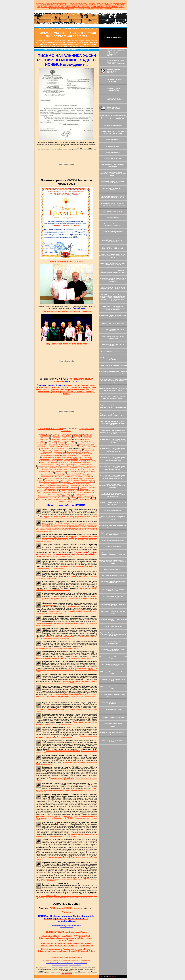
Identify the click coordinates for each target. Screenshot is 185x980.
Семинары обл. (45, 459)
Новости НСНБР (66, 434)
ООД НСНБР (92, 447)
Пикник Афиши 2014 (46, 454)
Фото (40, 492)
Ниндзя (51, 473)
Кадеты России (60, 464)
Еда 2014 (57, 454)
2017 (115, 5)
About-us (50, 434)
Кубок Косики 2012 (45, 469)
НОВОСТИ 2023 (88, 436)
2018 (100, 5)
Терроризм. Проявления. (51, 484)
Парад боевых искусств (74, 475)
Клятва (69, 473)
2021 (56, 5)
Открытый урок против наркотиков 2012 (53, 475)
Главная (43, 434)
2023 (114, 3)
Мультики (40, 480)
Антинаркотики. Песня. (67, 484)
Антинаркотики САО (76, 462)
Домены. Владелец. (62, 471)
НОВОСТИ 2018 (88, 439)
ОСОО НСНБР (53, 445)
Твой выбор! (56, 528)
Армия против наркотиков (85, 454)
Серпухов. (73, 498)
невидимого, (78, 610)
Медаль (81, 445)
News (97, 3)
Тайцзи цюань (84, 489)
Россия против (56, 487)
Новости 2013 (81, 443)
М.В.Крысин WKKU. (46, 450)
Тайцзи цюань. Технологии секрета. (48, 491)
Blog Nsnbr (74, 445)
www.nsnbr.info (77, 957)
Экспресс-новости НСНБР (69, 518)
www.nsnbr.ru (112, 976)
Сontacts (57, 434)
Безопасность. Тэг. (89, 492)
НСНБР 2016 (88, 441)
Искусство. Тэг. (79, 494)
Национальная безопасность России (83, 482)
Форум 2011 (59, 480)
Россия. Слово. (86, 455)
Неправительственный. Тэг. (52, 492)
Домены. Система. (88, 471)
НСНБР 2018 (107, 5)
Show (88, 499)
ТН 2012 (80, 496)
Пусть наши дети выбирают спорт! (86, 526)
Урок (84, 9)
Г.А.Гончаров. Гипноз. (76, 450)
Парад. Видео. (58, 477)
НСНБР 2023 (121, 3)
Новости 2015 (51, 443)
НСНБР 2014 (61, 443)
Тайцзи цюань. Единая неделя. (86, 491)
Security (82, 499)
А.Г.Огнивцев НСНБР (45, 448)
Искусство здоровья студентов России (49, 498)
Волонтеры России (72, 464)
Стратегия (71, 491)
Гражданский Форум (57, 459)
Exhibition (65, 498)
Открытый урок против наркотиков (49, 482)
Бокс (52, 471)
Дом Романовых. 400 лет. (64, 466)
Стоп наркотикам (44, 471)
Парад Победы (87, 475)
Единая (72, 471)
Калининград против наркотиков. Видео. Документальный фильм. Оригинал (61, 623)
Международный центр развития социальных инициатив (79, 528)
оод (64, 3)
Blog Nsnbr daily (64, 445)
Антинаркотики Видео (73, 452)
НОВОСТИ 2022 (56, 438)
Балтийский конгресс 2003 (72, 480)
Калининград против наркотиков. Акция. (67, 478)
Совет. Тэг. (70, 494)
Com (94, 498)
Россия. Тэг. (67, 496)
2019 (85, 5)
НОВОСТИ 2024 (66, 436)
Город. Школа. (88, 462)
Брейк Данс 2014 (89, 496)
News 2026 (69, 3)
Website (75, 499)
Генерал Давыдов (59, 448)
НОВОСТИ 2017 (56, 441)
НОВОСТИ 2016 (77, 441)
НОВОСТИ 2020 (45, 439)
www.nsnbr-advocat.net (74, 925)
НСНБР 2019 (93, 5)
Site (74, 496)
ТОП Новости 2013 (81, 447)
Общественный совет (87, 448)
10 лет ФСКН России (87, 469)
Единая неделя (91, 466)
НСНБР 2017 (66, 441)
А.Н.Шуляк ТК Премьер (60, 450)
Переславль (99, 9)
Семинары (67, 499)
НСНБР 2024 (106, 3)
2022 (41, 5)
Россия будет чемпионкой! (44, 528)
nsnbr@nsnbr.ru (77, 908)
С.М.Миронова (89, 803)
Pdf (68, 501)
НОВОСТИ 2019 (66, 439)
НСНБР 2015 (41, 443)
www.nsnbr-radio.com (66, 927)
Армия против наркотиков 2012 (47, 461)
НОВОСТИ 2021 (77, 438)
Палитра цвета (69, 477)
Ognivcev (64, 491)
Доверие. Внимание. (64, 461)
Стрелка (64, 487)
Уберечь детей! (48, 452)
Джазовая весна (64, 462)
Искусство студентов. (86, 464)
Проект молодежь (60, 452)
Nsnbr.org (81, 498)
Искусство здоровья (78, 461)
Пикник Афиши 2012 (86, 459)
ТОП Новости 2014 (68, 447)
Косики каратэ (75, 469)
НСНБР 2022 (48, 5)
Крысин (80, 9)
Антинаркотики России (82, 484)
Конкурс (75, 9)
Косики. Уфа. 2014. (75, 468)
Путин (40, 468)
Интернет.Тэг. (61, 494)
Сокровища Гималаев (47, 464)
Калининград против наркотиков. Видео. (50, 496)
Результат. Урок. (66, 482)
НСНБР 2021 (63, 5)
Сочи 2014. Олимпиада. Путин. (72, 457)
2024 (100, 3)
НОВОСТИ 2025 (45, 436)
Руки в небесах (91, 461)
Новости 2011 (42, 445)
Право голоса (88, 457)
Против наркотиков (79, 466)
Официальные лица (89, 468)
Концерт (79, 471)
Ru (72, 501)
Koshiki (94, 499)
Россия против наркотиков (88, 487)
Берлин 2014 (86, 452)
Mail (38, 499)
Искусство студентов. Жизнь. (46, 466)
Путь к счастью (73, 487)
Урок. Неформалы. (46, 477)
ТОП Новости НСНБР (54, 447)
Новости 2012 (91, 443)
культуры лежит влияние (49, 605)
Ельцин (46, 468)
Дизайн (42, 462)
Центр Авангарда (52, 462)
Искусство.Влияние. (43, 487)
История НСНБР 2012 (72, 459)
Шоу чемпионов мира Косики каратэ (67, 489)
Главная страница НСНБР (76, 525)
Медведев (53, 468)
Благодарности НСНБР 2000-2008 (51, 457)
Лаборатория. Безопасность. (50, 485)
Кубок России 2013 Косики (61, 469)
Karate (79, 492)
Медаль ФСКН (90, 445)
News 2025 (84, 3)
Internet (62, 501)
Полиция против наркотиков (67, 526)
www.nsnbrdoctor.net (59, 925)
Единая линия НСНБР (69, 454)
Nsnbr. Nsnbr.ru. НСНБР (68, 492)
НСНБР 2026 (89, 434)
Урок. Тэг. (52, 494)
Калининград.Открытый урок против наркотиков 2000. (76, 485)
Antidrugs (121, 7)
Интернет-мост (88, 450)
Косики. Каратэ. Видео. (46, 478)
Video (43, 499)
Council (88, 498)
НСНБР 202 (77, 3)
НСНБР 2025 (91, 3)
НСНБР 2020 (78, 5)
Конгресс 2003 (49, 480)
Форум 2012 (88, 477)
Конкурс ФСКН (41, 447)
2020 (70, 5)
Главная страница (82, 518)
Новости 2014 (71, 443)
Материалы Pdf (63, 468)
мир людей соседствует (73, 606)
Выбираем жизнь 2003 (89, 480)
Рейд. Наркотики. (50, 489)
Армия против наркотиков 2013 (70, 455)
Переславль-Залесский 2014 (51, 455)
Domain (49, 499)
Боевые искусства (79, 473)
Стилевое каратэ (60, 473)
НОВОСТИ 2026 (78, 434)
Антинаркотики (58, 499)
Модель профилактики (87, 478)
